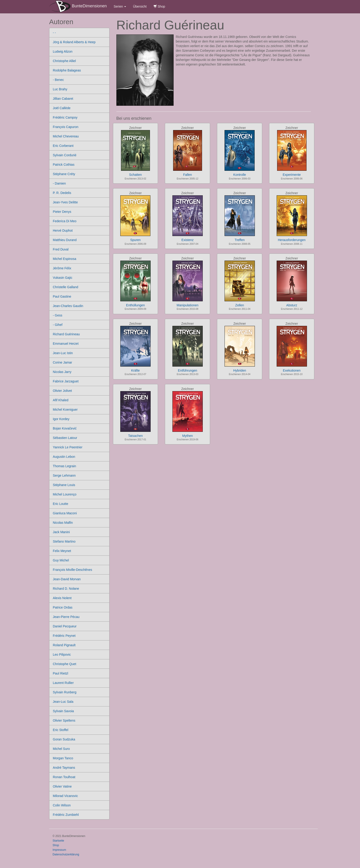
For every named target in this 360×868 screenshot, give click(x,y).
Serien (120, 6)
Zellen (240, 305)
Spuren (135, 240)
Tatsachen (135, 436)
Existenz (187, 240)
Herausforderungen (292, 240)
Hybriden (240, 370)
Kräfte (135, 370)
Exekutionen (292, 370)
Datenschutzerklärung (66, 854)
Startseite (58, 841)
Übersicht (140, 6)
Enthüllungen (135, 305)
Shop (159, 6)
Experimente (292, 175)
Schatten (135, 175)
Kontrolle (240, 175)
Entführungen (188, 370)
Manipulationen (187, 305)
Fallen (188, 175)
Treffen (240, 240)
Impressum (59, 850)
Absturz (292, 305)
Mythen (188, 436)
